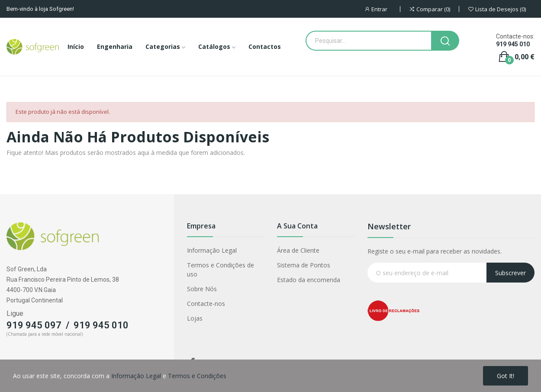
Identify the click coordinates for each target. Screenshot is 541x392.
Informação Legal (212, 250)
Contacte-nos (206, 304)
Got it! (506, 376)
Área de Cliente (298, 250)
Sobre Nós (202, 289)
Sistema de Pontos (304, 265)
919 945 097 (34, 325)
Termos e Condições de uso (221, 270)
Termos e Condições (197, 376)
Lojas (195, 318)
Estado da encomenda (309, 280)
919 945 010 (513, 44)
